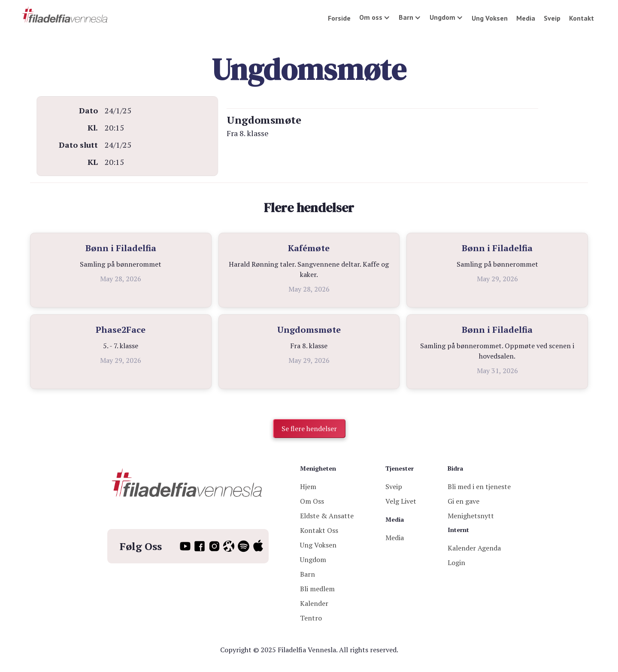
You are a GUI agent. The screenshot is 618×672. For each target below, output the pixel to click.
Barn (307, 574)
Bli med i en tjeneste (479, 487)
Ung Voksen (490, 18)
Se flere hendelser (309, 429)
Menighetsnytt (471, 516)
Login (456, 563)
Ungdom (313, 559)
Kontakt (582, 18)
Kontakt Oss (319, 530)
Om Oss (312, 501)
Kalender (314, 603)
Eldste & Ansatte (327, 516)
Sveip (552, 18)
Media (526, 18)
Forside (339, 18)
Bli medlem (317, 589)
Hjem (308, 487)
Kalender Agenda (474, 548)
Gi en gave (463, 501)
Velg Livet (401, 501)
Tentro (311, 618)
